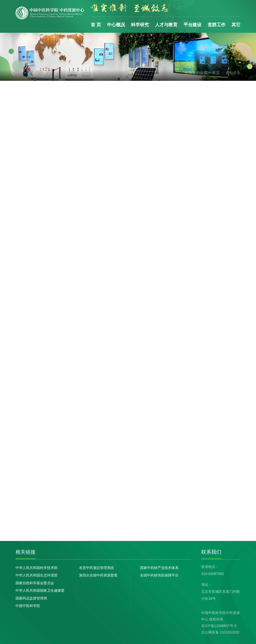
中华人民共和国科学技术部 (36, 568)
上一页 (123, 519)
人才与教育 (166, 25)
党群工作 (216, 25)
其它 (236, 25)
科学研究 (140, 25)
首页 (216, 73)
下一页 (184, 519)
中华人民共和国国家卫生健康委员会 (40, 591)
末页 (200, 519)
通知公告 (233, 73)
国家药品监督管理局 (31, 598)
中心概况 (116, 25)
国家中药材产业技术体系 (159, 568)
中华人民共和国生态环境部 (36, 575)
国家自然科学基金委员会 (35, 583)
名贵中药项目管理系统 (96, 568)
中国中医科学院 (28, 606)
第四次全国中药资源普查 (98, 575)
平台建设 (192, 25)
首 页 (96, 25)
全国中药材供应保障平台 (159, 575)
